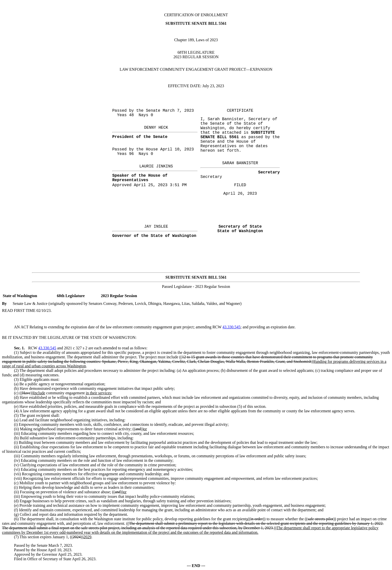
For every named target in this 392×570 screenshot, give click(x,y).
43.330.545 (231, 327)
